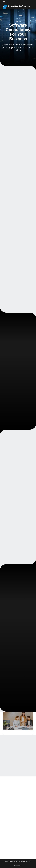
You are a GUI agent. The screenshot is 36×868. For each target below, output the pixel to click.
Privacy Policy (18, 866)
